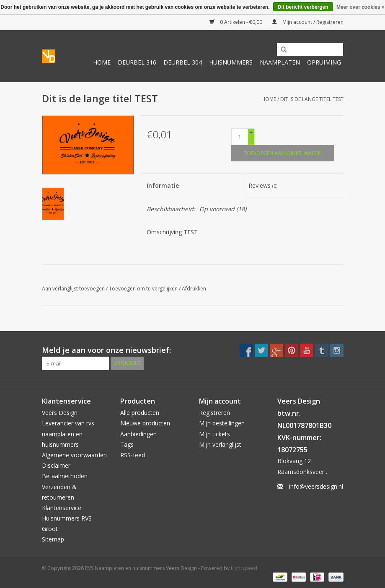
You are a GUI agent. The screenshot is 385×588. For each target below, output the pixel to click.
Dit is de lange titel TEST (312, 99)
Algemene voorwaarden (74, 455)
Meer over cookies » (360, 7)
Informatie (163, 185)
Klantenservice (62, 508)
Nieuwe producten (145, 423)
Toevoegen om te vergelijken (144, 289)
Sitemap (53, 539)
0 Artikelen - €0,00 (236, 22)
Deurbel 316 (137, 62)
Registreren (214, 413)
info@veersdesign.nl (316, 486)
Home (102, 62)
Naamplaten (280, 62)
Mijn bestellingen (222, 423)
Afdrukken (194, 289)
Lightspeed (244, 568)
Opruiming (324, 62)
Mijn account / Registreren (308, 22)
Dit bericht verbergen (303, 7)
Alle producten (140, 413)
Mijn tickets (214, 434)
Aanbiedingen (138, 434)
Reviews (263, 185)
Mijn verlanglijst (220, 444)
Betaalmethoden (65, 476)
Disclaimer (56, 465)
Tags (127, 444)
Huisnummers (231, 62)
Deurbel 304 (183, 62)
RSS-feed (133, 455)
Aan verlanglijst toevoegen (73, 289)
